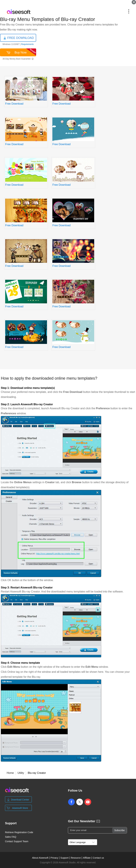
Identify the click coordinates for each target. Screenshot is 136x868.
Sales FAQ (11, 837)
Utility (21, 773)
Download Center (20, 800)
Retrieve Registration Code (19, 832)
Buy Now (25, 52)
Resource (76, 858)
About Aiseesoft (40, 858)
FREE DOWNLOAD (20, 38)
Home (10, 773)
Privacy (54, 858)
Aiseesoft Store (20, 808)
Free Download (14, 104)
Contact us (98, 858)
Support (64, 858)
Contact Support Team (17, 841)
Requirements (27, 44)
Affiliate (87, 858)
